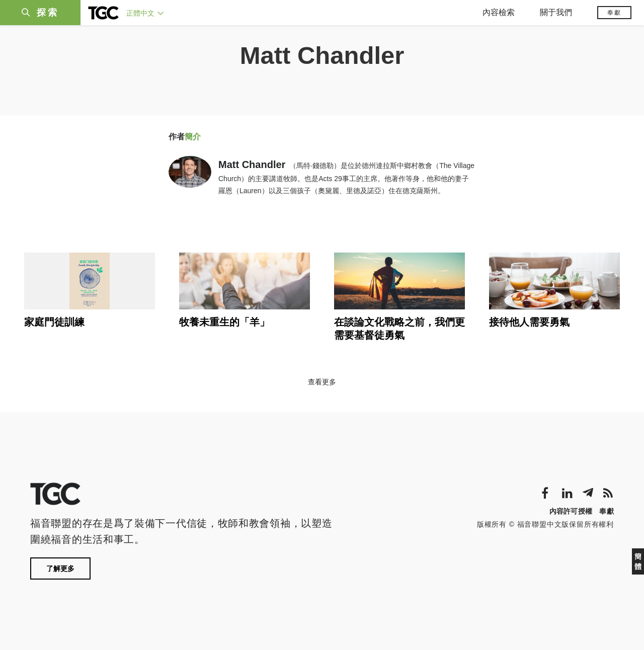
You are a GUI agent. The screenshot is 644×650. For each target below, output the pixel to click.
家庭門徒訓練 (54, 322)
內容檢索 (499, 12)
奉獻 (614, 13)
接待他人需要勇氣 (529, 322)
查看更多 (322, 382)
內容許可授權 (571, 511)
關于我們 (556, 12)
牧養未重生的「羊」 (224, 322)
